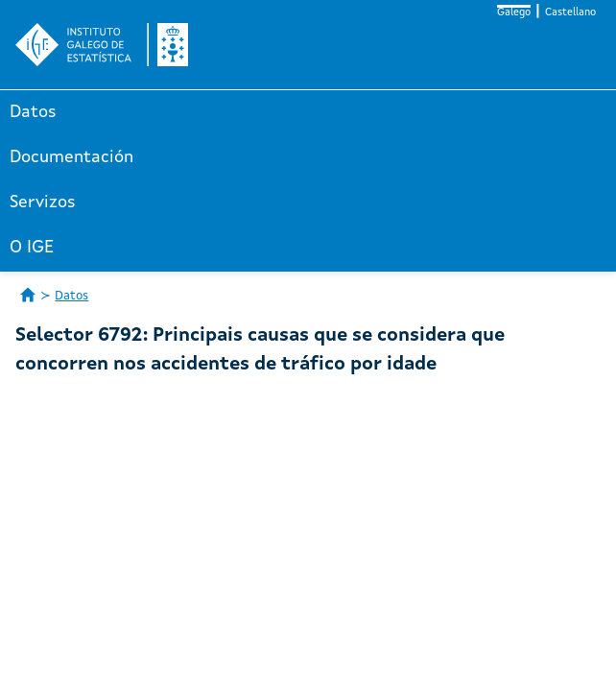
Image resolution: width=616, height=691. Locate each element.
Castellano (570, 13)
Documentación (71, 157)
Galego (514, 13)
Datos (33, 112)
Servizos (43, 203)
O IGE (32, 248)
